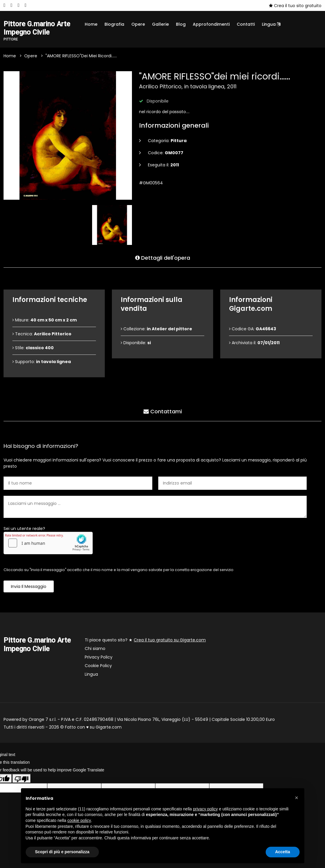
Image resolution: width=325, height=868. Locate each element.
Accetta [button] (283, 852)
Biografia (114, 24)
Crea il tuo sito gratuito (295, 6)
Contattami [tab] (163, 411)
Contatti (246, 24)
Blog (181, 24)
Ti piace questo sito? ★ (145, 640)
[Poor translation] (22, 778)
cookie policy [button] (79, 820)
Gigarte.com (109, 727)
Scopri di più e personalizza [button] (62, 852)
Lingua (271, 24)
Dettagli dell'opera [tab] (163, 258)
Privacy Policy (99, 657)
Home (91, 24)
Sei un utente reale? (24, 529)
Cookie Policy (98, 666)
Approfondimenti (211, 24)
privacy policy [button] (205, 809)
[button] (297, 798)
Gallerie (160, 24)
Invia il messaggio (29, 587)
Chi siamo (95, 649)
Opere (138, 24)
